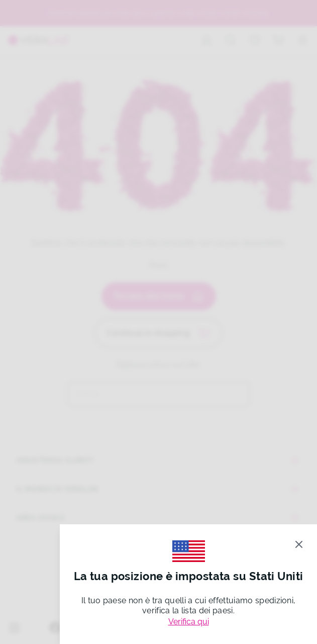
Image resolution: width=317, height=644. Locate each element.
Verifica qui (189, 622)
